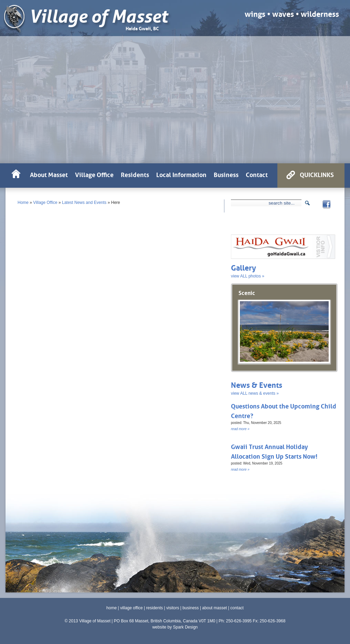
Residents (135, 174)
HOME (16, 176)
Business (226, 174)
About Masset (49, 174)
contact (237, 608)
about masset (214, 608)
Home (23, 203)
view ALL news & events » (255, 393)
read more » (240, 429)
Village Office (45, 203)
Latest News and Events (84, 203)
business (190, 608)
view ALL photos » (248, 276)
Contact (257, 174)
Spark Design (185, 627)
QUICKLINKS (317, 174)
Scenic (247, 292)
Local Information (181, 174)
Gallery (243, 267)
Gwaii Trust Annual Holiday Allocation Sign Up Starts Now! (274, 451)
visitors (173, 608)
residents (155, 608)
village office (131, 608)
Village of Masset (98, 17)
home (112, 608)
